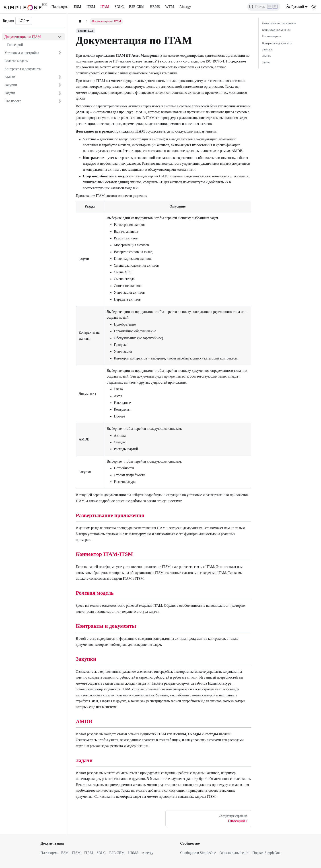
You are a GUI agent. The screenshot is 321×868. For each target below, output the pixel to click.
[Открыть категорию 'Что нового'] (60, 101)
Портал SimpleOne (266, 853)
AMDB (10, 77)
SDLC (119, 7)
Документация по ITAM (23, 37)
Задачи (10, 93)
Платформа (60, 7)
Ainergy (185, 7)
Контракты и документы (23, 69)
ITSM (91, 7)
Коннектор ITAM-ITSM (104, 554)
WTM (170, 7)
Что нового (13, 101)
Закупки (11, 85)
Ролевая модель (16, 61)
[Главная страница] (80, 21)
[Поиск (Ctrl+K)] (264, 7)
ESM (77, 7)
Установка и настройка (22, 53)
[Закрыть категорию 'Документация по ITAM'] (60, 37)
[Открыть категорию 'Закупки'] (60, 85)
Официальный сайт (234, 853)
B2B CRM (137, 7)
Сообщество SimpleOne (198, 853)
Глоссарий (15, 45)
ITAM (105, 7)
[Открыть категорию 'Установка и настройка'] (60, 53)
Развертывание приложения (110, 515)
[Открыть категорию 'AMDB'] (60, 77)
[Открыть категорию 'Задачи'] (60, 93)
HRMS (155, 7)
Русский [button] (295, 7)
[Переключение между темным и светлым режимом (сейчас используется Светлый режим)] (314, 7)
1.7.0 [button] (22, 21)
